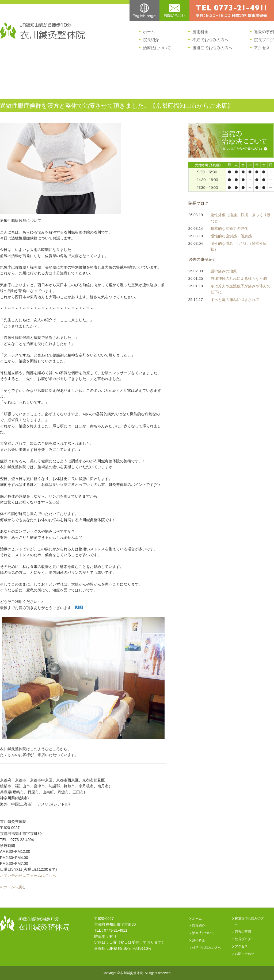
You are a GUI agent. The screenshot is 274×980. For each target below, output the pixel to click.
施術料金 (200, 32)
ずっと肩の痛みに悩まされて (235, 300)
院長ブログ (264, 40)
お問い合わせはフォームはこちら (28, 876)
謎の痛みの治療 (224, 271)
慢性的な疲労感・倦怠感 (231, 236)
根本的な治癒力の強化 (229, 228)
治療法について (157, 48)
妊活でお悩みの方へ (207, 948)
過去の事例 (264, 32)
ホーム (149, 32)
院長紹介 (151, 40)
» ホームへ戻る (13, 887)
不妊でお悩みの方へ (210, 40)
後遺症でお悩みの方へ (212, 48)
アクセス (262, 48)
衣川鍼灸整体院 (132, 973)
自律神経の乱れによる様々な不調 (239, 278)
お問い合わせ (245, 954)
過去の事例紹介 (202, 259)
